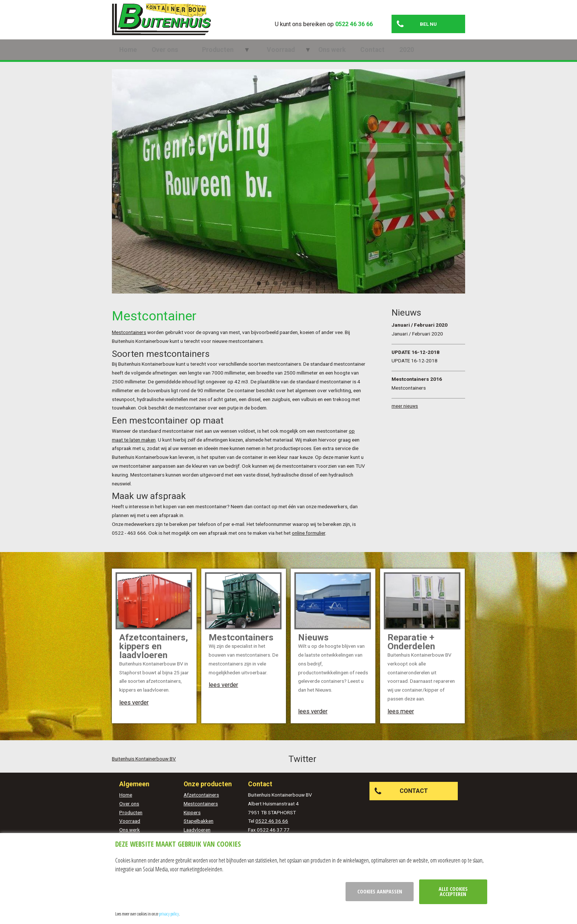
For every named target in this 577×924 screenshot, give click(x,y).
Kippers (192, 820)
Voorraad (253, 57)
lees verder (134, 710)
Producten (209, 57)
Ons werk (295, 57)
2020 (370, 57)
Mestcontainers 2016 (417, 386)
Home (128, 57)
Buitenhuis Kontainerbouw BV (144, 766)
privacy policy (169, 914)
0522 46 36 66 (354, 24)
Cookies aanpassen (380, 891)
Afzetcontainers (201, 802)
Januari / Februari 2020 (420, 332)
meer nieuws (405, 414)
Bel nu (428, 24)
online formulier (309, 540)
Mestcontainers (129, 340)
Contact (336, 57)
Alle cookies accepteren (453, 891)
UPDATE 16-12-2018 (415, 359)
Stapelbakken (199, 828)
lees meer (401, 719)
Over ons (165, 57)
